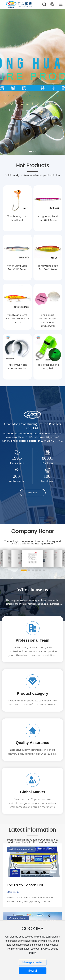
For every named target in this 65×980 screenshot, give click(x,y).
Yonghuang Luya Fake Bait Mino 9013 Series (17, 319)
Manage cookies (32, 962)
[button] (31, 151)
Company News (18, 918)
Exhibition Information (21, 849)
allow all (32, 971)
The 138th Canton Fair (25, 885)
